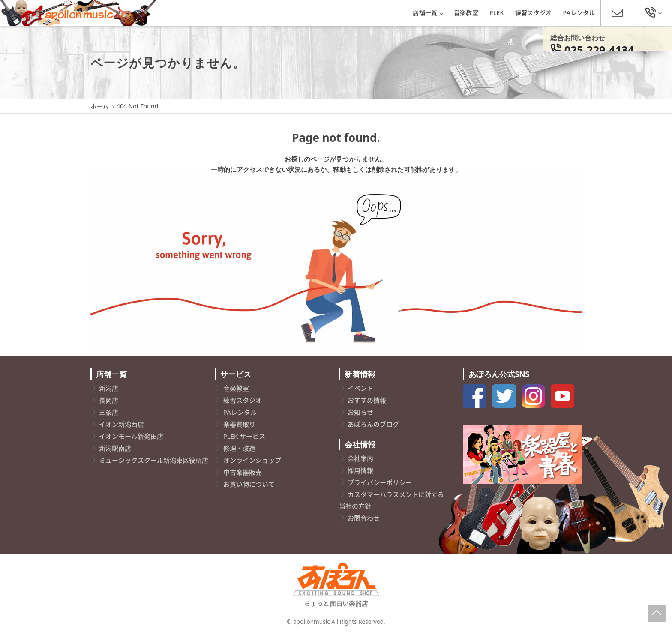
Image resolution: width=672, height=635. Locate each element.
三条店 (109, 412)
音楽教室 (466, 13)
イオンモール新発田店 (131, 436)
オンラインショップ (252, 460)
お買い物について (249, 484)
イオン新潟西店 (121, 424)
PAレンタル (579, 13)
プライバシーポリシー (380, 482)
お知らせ (360, 412)
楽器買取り (239, 424)
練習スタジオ (534, 13)
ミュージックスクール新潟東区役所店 (154, 460)
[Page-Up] (657, 613)
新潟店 (109, 388)
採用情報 (360, 470)
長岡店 (109, 400)
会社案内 (360, 458)
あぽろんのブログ (373, 424)
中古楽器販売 (243, 472)
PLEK (497, 13)
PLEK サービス (244, 436)
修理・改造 (239, 448)
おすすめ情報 (367, 400)
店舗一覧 (427, 13)
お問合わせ (364, 518)
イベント (360, 388)
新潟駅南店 (115, 448)
